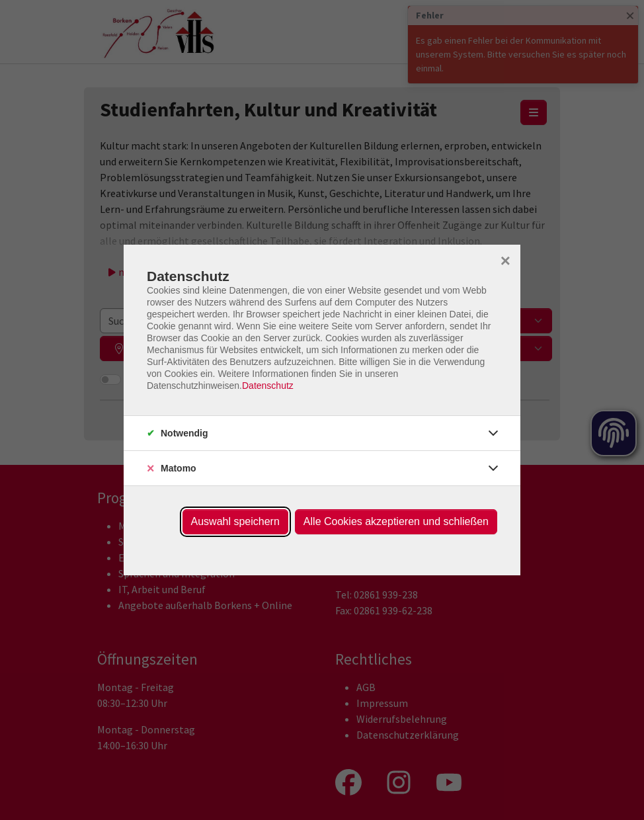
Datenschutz (268, 386)
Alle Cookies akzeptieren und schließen (396, 521)
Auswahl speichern (235, 521)
